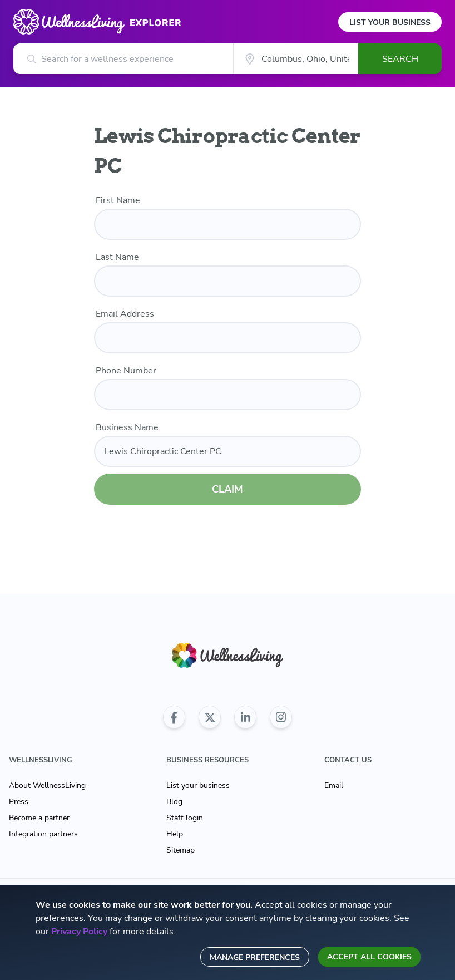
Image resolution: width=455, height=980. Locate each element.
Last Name (117, 257)
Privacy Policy (79, 932)
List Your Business (390, 23)
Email (334, 786)
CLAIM (227, 489)
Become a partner (39, 818)
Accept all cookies (369, 957)
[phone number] (227, 395)
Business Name (127, 427)
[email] (227, 338)
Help (175, 834)
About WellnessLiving (47, 786)
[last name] (227, 281)
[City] (296, 59)
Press (19, 802)
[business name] (227, 451)
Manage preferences (255, 957)
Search (400, 59)
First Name (118, 200)
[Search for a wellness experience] (123, 59)
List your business (198, 786)
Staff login (185, 818)
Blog (174, 802)
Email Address (125, 314)
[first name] (227, 224)
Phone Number (126, 371)
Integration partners (43, 834)
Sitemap (180, 850)
